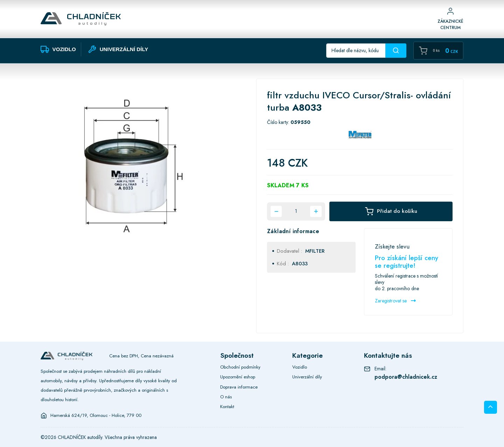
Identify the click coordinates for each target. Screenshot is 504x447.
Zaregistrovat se (395, 301)
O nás (226, 397)
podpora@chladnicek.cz (406, 377)
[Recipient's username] (356, 51)
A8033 (300, 264)
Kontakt (227, 407)
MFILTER (315, 251)
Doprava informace (239, 387)
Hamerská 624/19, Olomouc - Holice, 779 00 (96, 415)
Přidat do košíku (391, 211)
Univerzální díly (307, 377)
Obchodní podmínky (240, 367)
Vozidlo (300, 367)
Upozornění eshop (238, 377)
